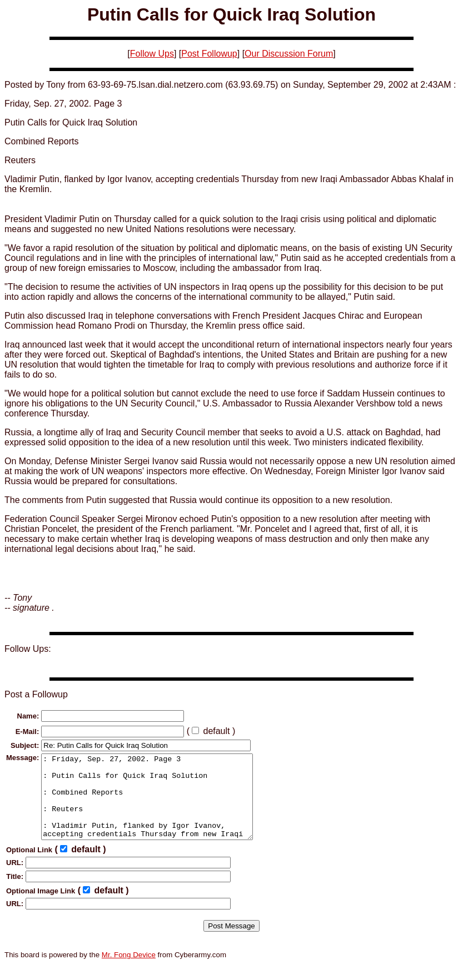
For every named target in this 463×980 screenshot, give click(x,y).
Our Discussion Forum (289, 54)
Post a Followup (36, 694)
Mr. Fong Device (129, 971)
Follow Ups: (28, 649)
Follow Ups (152, 54)
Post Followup (209, 54)
